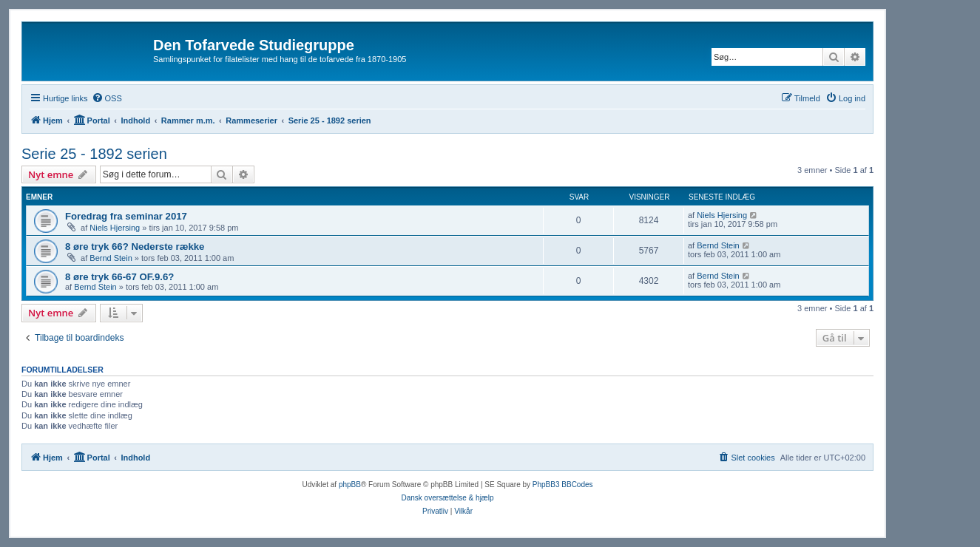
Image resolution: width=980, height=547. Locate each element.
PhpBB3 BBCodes (563, 485)
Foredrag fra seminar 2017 (126, 216)
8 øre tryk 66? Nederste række (135, 247)
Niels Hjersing (115, 228)
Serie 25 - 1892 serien (94, 154)
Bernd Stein (111, 258)
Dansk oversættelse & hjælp (447, 498)
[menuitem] (107, 98)
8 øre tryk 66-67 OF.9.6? (119, 277)
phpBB (350, 485)
